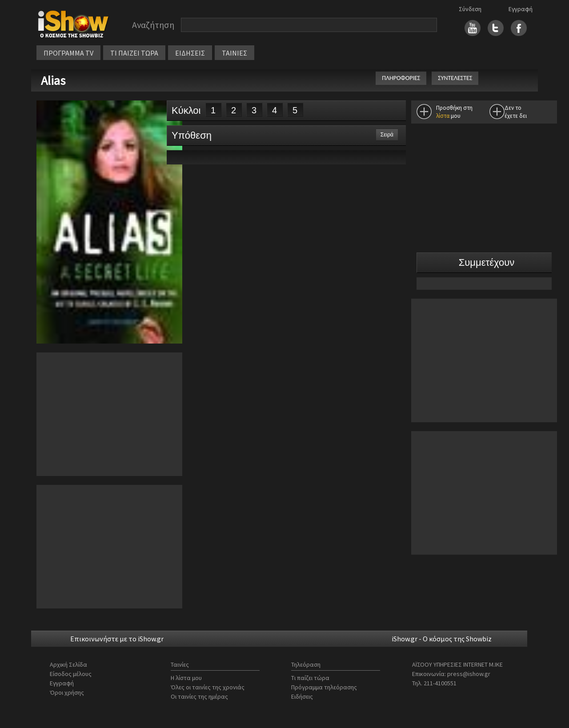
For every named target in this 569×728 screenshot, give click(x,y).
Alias (54, 80)
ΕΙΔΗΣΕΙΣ (190, 53)
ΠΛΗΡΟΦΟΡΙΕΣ (401, 78)
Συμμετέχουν (487, 262)
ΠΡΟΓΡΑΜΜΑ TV (68, 53)
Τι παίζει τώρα (310, 678)
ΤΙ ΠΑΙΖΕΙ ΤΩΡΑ (134, 53)
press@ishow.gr (469, 674)
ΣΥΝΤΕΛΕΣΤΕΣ (455, 78)
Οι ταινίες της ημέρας (199, 696)
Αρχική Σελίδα (68, 664)
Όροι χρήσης (67, 692)
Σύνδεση (470, 9)
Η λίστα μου (186, 678)
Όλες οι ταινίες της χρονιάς (208, 687)
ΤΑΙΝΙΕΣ (234, 53)
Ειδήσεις (302, 696)
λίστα (443, 116)
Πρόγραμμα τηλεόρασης (324, 687)
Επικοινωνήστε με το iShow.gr (117, 639)
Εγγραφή (521, 9)
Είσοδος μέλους (71, 674)
